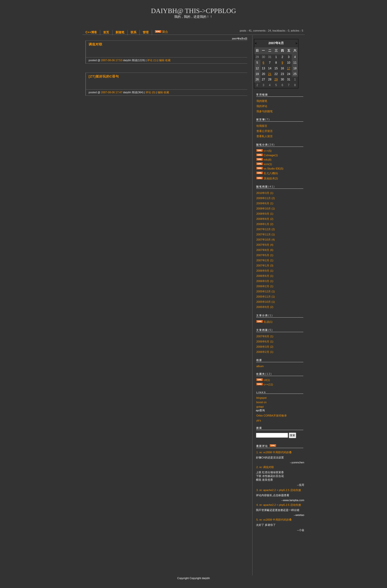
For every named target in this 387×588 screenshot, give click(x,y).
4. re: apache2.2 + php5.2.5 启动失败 (279, 505)
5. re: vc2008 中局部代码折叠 (274, 520)
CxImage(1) (271, 155)
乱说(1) (268, 322)
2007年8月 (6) (265, 250)
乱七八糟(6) (271, 173)
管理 (146, 32)
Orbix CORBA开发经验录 (272, 416)
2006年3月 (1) (265, 281)
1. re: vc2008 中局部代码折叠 (274, 452)
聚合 (165, 32)
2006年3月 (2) (265, 347)
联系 (134, 32)
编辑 (162, 60)
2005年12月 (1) (266, 291)
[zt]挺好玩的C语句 (104, 76)
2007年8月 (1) (265, 336)
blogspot (261, 398)
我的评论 (262, 106)
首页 (106, 32)
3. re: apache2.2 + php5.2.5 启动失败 (279, 490)
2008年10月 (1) (266, 209)
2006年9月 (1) (265, 271)
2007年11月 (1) (266, 234)
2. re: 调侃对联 (265, 467)
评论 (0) (150, 92)
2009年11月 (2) (266, 198)
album (260, 366)
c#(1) (267, 380)
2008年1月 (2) (265, 224)
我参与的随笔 (265, 111)
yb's (259, 420)
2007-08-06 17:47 (112, 92)
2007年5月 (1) (265, 255)
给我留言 (262, 126)
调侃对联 (96, 44)
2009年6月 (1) (265, 203)
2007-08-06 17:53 (112, 60)
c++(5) (268, 151)
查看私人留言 (265, 136)
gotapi (260, 407)
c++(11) (269, 384)
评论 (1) (152, 60)
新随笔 (120, 32)
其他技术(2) (271, 178)
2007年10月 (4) (266, 240)
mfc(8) (268, 160)
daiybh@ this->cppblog (194, 11)
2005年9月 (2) (265, 307)
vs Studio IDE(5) (274, 169)
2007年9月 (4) (265, 245)
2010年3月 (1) (265, 193)
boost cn (261, 402)
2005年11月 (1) (266, 297)
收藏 (168, 60)
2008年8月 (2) (265, 219)
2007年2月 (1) (265, 260)
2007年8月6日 (239, 39)
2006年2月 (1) (265, 286)
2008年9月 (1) (265, 214)
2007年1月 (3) (265, 266)
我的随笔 (262, 101)
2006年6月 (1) (265, 276)
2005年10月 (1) (266, 302)
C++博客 (91, 32)
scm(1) (268, 164)
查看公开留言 (265, 131)
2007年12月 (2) (266, 229)
